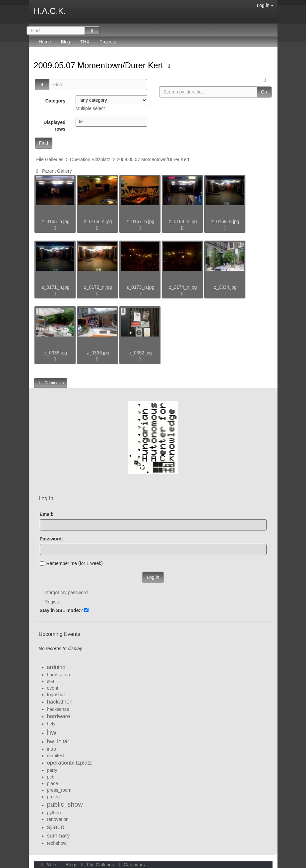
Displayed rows (54, 126)
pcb (51, 777)
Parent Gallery (53, 171)
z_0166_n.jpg (98, 221)
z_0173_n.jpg (140, 287)
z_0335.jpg (56, 353)
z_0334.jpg (225, 287)
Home (45, 42)
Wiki (48, 865)
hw (52, 732)
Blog (66, 42)
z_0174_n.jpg (183, 287)
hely (51, 724)
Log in (265, 5)
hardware (59, 716)
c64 (51, 681)
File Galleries (50, 159)
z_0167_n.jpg (140, 221)
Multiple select (90, 108)
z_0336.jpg (98, 353)
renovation (58, 819)
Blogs (68, 865)
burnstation (59, 675)
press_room (59, 790)
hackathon (60, 702)
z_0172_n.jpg (98, 287)
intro (52, 749)
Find (44, 143)
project (54, 797)
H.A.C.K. (50, 11)
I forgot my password (66, 592)
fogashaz (57, 695)
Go (264, 92)
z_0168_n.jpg (183, 221)
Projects (108, 42)
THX (85, 42)
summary (59, 836)
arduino (56, 667)
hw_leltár (58, 742)
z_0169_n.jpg (225, 221)
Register (53, 602)
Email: (47, 514)
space (56, 827)
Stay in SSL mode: (60, 610)
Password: (52, 539)
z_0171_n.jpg (55, 287)
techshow (57, 843)
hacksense (58, 709)
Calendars (130, 865)
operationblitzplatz (69, 763)
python (54, 813)
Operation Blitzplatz (90, 159)
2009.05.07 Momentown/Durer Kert (100, 65)
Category (56, 101)
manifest (56, 756)
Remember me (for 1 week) (71, 563)
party (52, 770)
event (53, 688)
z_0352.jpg (140, 353)
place (53, 783)
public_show (65, 804)
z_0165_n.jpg (55, 221)
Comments (51, 383)
